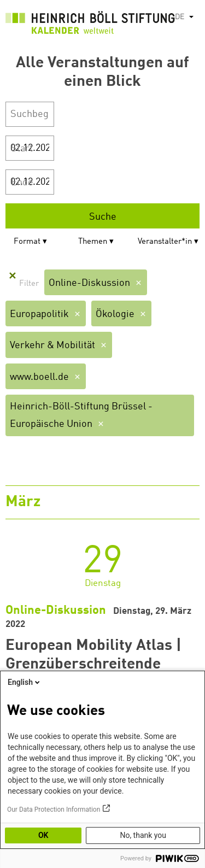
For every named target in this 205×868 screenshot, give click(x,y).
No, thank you (143, 835)
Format (27, 242)
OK (43, 835)
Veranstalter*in (165, 242)
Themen (93, 242)
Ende (22, 183)
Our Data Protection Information (54, 810)
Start (22, 149)
